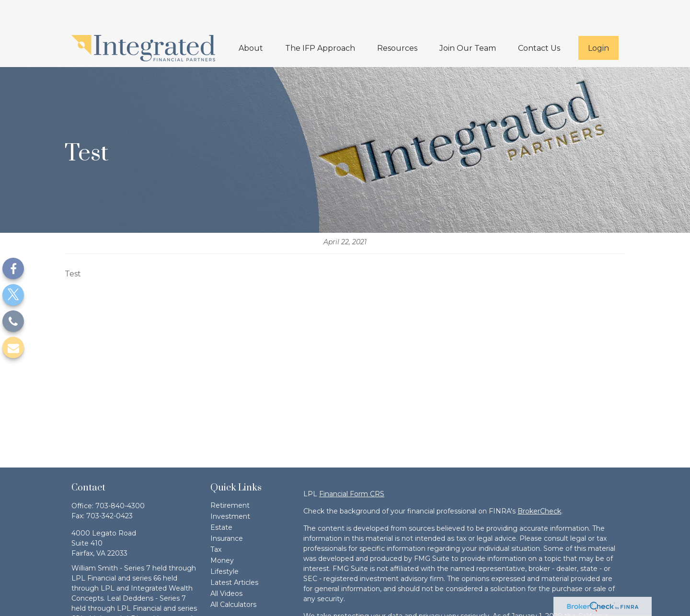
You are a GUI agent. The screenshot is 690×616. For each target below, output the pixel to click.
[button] (251, 19)
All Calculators (233, 576)
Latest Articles (234, 554)
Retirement (230, 477)
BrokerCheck (539, 482)
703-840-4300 (120, 477)
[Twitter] (13, 295)
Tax (216, 521)
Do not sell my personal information (398, 607)
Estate (221, 499)
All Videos (226, 565)
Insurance (227, 510)
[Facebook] (13, 268)
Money (222, 532)
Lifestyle (224, 543)
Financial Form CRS (352, 465)
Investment (230, 488)
